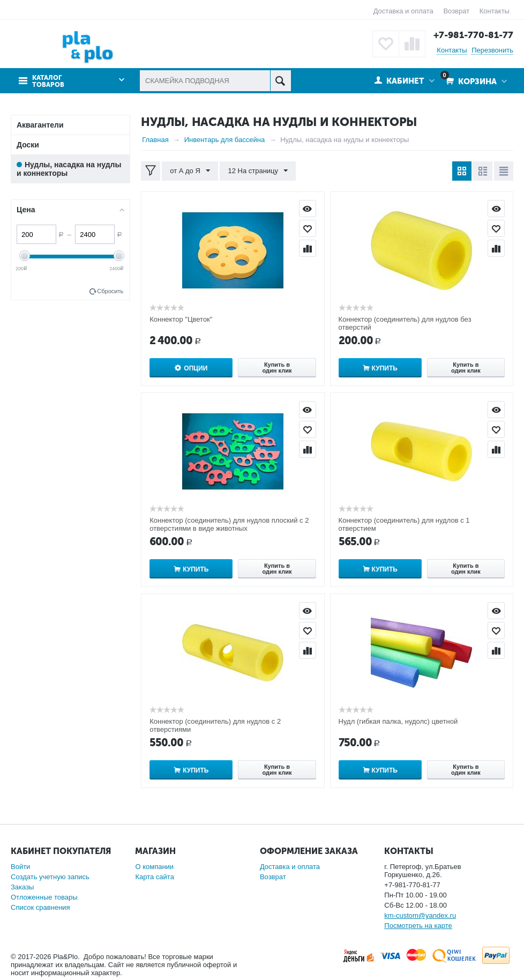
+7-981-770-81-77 (473, 35)
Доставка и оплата (403, 11)
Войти (20, 867)
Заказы (22, 887)
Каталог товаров (48, 81)
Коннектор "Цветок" (181, 319)
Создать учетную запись (50, 877)
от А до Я (190, 171)
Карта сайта (154, 877)
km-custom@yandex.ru (420, 915)
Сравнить (308, 248)
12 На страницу (258, 171)
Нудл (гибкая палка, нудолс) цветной (398, 721)
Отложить (308, 228)
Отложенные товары (44, 897)
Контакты (495, 11)
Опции (196, 368)
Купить (385, 368)
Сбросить (110, 291)
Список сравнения (40, 907)
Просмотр (308, 209)
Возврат (456, 11)
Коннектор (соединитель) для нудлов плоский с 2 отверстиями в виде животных (229, 524)
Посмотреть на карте (418, 926)
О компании (154, 867)
